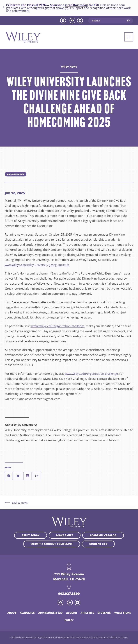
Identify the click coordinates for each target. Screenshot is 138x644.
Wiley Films (123, 613)
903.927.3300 (69, 594)
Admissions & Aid (50, 613)
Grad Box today (77, 5)
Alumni (72, 613)
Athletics (87, 613)
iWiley (69, 620)
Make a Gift (65, 535)
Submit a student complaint (52, 544)
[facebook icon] (63, 21)
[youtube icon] (72, 21)
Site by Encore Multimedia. (68, 637)
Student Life (98, 544)
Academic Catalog (103, 535)
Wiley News (69, 67)
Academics (27, 613)
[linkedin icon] (80, 21)
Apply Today (31, 535)
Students (104, 613)
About (12, 613)
